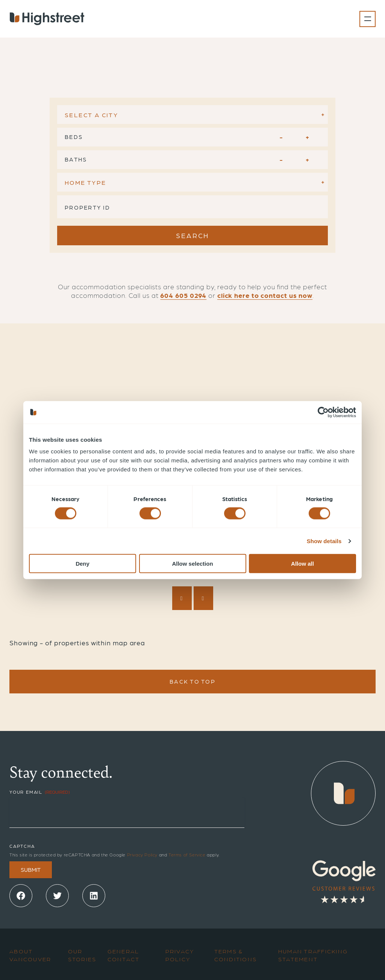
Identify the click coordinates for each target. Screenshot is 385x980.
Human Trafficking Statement (313, 955)
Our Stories (82, 955)
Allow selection (192, 564)
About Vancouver (30, 955)
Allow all (302, 564)
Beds (74, 137)
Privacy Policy (142, 855)
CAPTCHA (22, 846)
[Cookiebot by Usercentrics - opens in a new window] (323, 412)
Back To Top (192, 681)
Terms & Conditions (236, 955)
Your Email (40, 792)
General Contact (124, 955)
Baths (76, 159)
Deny (83, 564)
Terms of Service (187, 855)
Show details (324, 541)
